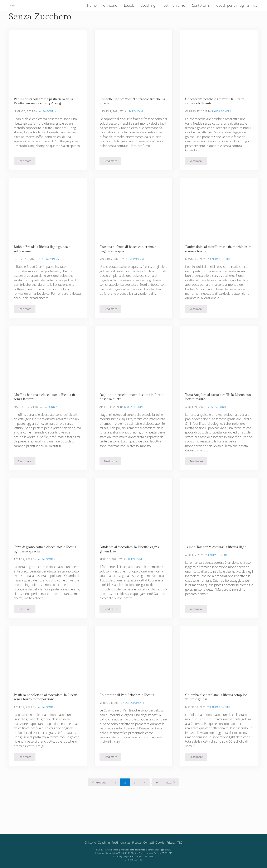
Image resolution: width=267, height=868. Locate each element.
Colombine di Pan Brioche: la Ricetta (128, 717)
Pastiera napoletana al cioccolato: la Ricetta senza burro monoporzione (48, 719)
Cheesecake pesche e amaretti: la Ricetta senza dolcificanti (216, 119)
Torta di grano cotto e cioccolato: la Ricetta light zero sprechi (47, 570)
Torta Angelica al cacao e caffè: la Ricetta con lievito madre (217, 417)
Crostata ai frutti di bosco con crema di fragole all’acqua (130, 268)
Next (169, 805)
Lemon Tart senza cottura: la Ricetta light (217, 568)
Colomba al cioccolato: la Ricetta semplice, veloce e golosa (218, 719)
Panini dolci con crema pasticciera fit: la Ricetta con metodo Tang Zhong (45, 119)
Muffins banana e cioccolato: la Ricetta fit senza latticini (47, 417)
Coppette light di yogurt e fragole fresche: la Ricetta (132, 119)
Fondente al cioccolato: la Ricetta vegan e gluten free (131, 570)
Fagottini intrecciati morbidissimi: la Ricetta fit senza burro (133, 417)
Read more (27, 181)
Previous (101, 805)
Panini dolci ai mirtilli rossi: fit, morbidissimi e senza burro (209, 268)
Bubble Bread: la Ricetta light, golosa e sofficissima (43, 268)
